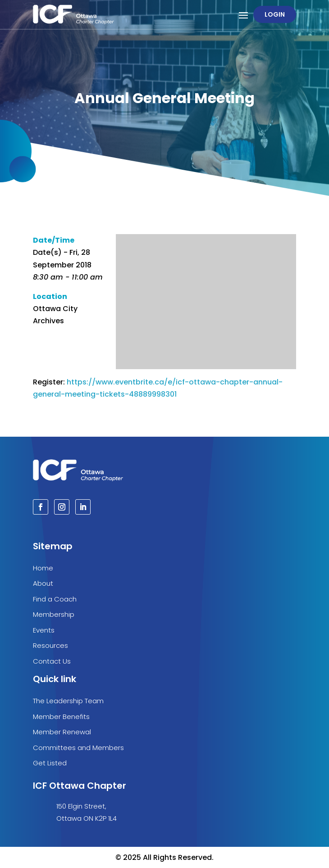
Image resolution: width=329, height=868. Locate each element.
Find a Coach (55, 599)
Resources (50, 645)
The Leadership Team (68, 701)
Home (43, 568)
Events (44, 630)
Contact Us (52, 661)
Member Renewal (62, 732)
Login (275, 14)
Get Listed (50, 763)
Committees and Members (78, 748)
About (43, 583)
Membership (54, 614)
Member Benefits (61, 717)
